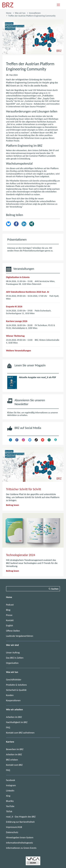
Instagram (11, 785)
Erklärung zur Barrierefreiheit (20, 822)
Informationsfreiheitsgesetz (19, 843)
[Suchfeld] (33, 589)
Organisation (12, 663)
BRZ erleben (12, 760)
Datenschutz (12, 832)
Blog (8, 610)
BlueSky (10, 801)
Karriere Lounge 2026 (17, 321)
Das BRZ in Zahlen (15, 658)
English (9, 625)
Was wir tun (20, 13)
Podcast (10, 605)
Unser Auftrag (13, 653)
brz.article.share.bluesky (8, 224)
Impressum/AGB (14, 827)
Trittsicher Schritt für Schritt (24, 489)
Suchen (55, 589)
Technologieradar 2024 (21, 555)
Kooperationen (13, 700)
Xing (32, 224)
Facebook (16, 224)
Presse (9, 615)
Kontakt (10, 620)
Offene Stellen (13, 631)
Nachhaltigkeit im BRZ (17, 722)
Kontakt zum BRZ (14, 765)
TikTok (9, 811)
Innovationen (35, 13)
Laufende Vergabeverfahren (20, 636)
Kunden (10, 695)
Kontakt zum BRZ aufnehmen (20, 733)
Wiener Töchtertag (15, 336)
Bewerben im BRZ (15, 749)
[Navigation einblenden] (58, 5)
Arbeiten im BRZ (14, 717)
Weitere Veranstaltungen (18, 350)
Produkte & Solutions (16, 685)
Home (9, 13)
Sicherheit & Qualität (16, 690)
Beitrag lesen (13, 505)
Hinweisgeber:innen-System (20, 837)
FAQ (8, 727)
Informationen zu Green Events (21, 848)
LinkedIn (24, 224)
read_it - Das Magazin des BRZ (21, 817)
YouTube (10, 806)
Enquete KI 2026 (14, 307)
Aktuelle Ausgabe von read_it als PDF (37, 377)
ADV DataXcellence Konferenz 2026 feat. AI (28, 292)
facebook (11, 780)
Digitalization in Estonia (18, 277)
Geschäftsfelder (14, 680)
